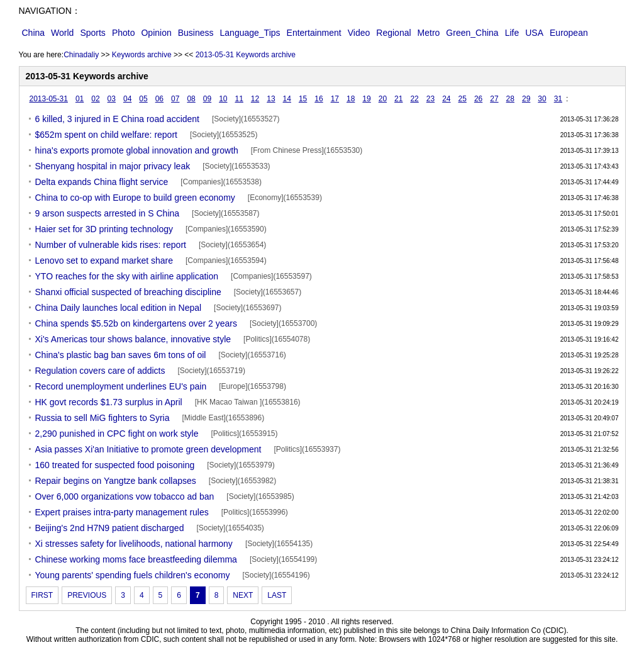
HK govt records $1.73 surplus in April (109, 402)
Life (512, 33)
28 (510, 99)
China (34, 33)
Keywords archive (142, 55)
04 (127, 99)
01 (80, 99)
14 (287, 99)
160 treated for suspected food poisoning (115, 465)
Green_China (472, 33)
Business (196, 33)
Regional (393, 33)
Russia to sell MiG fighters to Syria (103, 418)
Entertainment (314, 33)
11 (239, 99)
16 (319, 99)
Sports (92, 33)
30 (542, 99)
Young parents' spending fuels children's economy (133, 575)
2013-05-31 (49, 99)
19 (366, 99)
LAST (277, 595)
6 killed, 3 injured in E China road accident (118, 119)
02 (95, 99)
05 (143, 99)
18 (351, 99)
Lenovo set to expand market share (104, 261)
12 (255, 99)
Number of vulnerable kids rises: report (111, 245)
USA (534, 33)
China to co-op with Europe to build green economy (135, 198)
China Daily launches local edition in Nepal (119, 308)
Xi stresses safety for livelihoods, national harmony (134, 544)
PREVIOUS (87, 595)
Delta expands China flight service (102, 182)
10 (223, 99)
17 (335, 99)
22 (414, 99)
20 (383, 99)
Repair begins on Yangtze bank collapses (116, 481)
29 (526, 99)
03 (112, 99)
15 (303, 99)
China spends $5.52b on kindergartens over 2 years (136, 323)
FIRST (42, 595)
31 (558, 99)
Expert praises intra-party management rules (122, 512)
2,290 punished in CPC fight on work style (117, 434)
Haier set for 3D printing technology (104, 229)
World (62, 33)
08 (191, 99)
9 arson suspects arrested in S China (108, 213)
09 (207, 99)
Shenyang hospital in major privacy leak (113, 166)
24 (446, 99)
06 (159, 99)
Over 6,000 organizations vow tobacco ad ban (125, 496)
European (569, 33)
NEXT (243, 595)
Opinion (156, 33)
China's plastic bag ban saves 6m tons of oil (121, 355)
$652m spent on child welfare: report (106, 135)
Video (359, 33)
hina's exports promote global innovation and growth (137, 150)
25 (463, 99)
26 (478, 99)
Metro (429, 33)
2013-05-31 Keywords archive (246, 55)
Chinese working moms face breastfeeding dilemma (136, 559)
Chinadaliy (81, 55)
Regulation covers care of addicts (100, 371)
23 (430, 99)
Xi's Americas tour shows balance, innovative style (133, 339)
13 (271, 99)
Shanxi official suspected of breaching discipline (128, 292)
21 (398, 99)
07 (175, 99)
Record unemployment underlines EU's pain (121, 386)
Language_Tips (250, 33)
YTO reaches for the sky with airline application (127, 276)
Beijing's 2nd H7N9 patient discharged (110, 528)
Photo (124, 33)
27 (494, 99)
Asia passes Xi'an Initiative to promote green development (148, 449)
